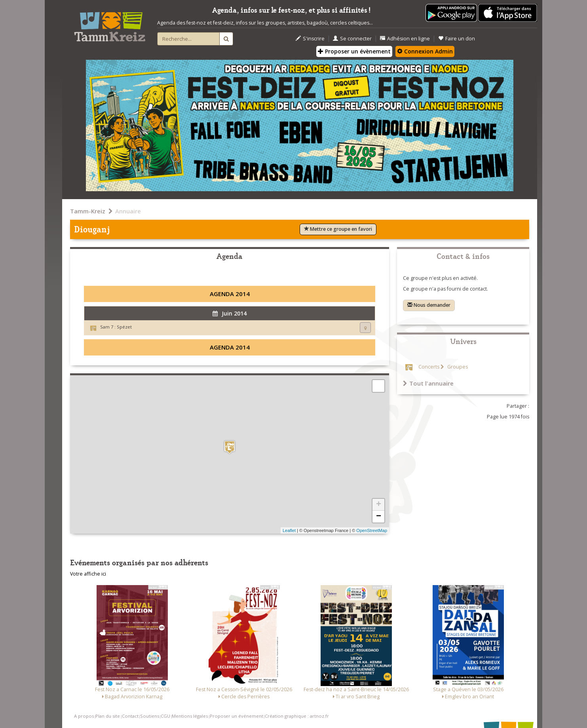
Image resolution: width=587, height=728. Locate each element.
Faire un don (457, 39)
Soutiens (150, 716)
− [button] (379, 517)
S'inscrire (310, 39)
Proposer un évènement (354, 51)
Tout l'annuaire (428, 383)
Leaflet (289, 530)
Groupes (457, 367)
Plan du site (108, 716)
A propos (84, 716)
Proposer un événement (237, 716)
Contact (130, 716)
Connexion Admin (425, 51)
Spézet (124, 327)
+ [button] (379, 505)
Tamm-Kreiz (88, 211)
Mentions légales (190, 716)
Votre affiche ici (88, 574)
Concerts (429, 367)
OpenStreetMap (372, 530)
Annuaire (128, 211)
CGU (165, 716)
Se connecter (352, 39)
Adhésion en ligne (405, 39)
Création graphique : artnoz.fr (297, 716)
